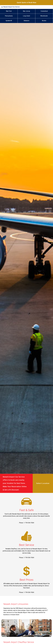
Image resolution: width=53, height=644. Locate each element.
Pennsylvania (9, 16)
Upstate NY (9, 21)
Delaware (26, 21)
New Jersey (26, 11)
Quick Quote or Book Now (26, 3)
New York (9, 11)
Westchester (44, 16)
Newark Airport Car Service (11, 7)
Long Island (26, 16)
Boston (44, 21)
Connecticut (44, 11)
